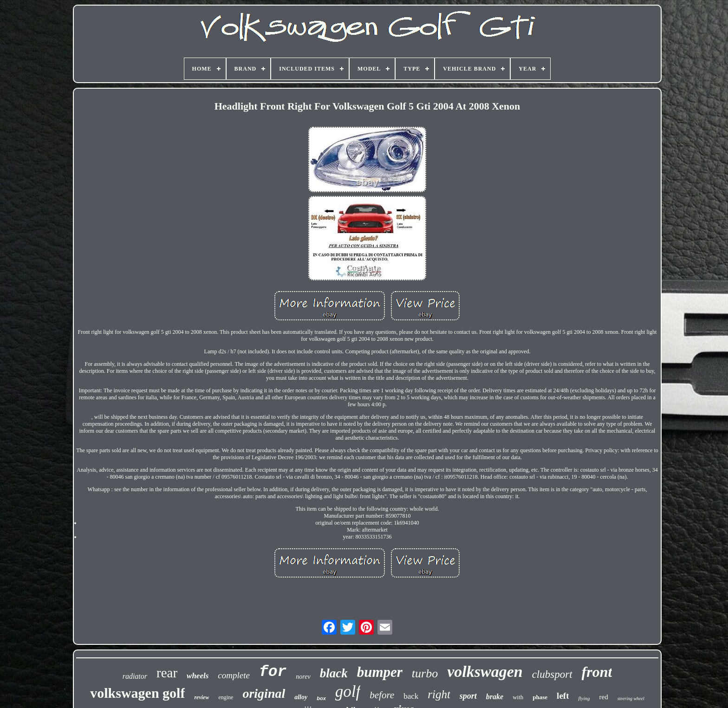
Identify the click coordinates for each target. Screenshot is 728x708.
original (264, 693)
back (411, 696)
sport (468, 696)
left (563, 696)
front (597, 672)
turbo (425, 673)
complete (234, 675)
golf (348, 692)
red (604, 697)
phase (540, 697)
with (518, 697)
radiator (135, 676)
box (321, 698)
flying (584, 698)
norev (303, 677)
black (334, 673)
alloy (301, 697)
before (382, 695)
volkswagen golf (137, 693)
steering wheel (631, 698)
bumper (380, 672)
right (439, 694)
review (201, 697)
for (273, 672)
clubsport (552, 674)
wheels (198, 676)
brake (495, 697)
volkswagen (485, 672)
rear (167, 673)
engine (226, 697)
